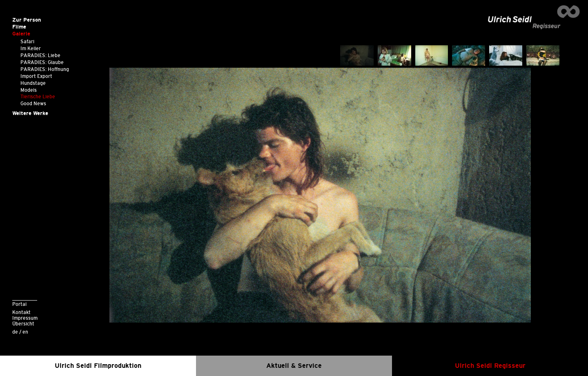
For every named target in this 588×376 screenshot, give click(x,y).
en (25, 332)
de (15, 332)
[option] (320, 195)
